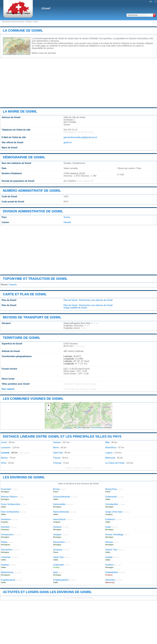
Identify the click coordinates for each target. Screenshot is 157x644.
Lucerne (5, 453)
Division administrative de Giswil (33, 211)
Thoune (57, 458)
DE (151, 2)
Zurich (4, 442)
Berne (56, 448)
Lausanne (6, 448)
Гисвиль (13, 285)
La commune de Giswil (23, 30)
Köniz (4, 463)
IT (156, 2)
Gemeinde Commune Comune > (14, 22)
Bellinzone (110, 458)
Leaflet (78, 428)
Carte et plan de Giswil (25, 294)
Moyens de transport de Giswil (32, 317)
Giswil (46, 8)
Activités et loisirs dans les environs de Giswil (47, 592)
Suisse (67, 217)
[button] (48, 406)
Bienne (4, 458)
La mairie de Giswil (20, 111)
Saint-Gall (58, 453)
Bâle (107, 442)
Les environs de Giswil (24, 477)
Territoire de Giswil (22, 338)
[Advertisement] (78, 83)
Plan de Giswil (70, 300)
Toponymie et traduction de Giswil (35, 279)
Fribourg (57, 463)
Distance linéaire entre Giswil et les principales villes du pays (62, 436)
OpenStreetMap (97, 428)
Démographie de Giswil (24, 157)
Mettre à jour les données (44, 53)
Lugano (109, 453)
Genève (57, 442)
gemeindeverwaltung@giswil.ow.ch (80, 137)
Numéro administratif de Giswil (32, 191)
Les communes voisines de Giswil (33, 399)
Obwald (29, 22)
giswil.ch (68, 142)
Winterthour (111, 448)
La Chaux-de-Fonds (115, 463)
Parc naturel (8, 389)
